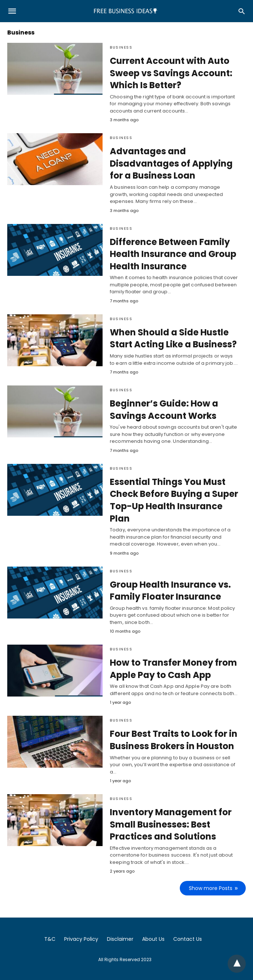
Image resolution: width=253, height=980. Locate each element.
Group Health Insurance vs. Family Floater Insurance (170, 591)
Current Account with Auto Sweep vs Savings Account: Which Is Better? (171, 73)
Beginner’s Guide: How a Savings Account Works (164, 410)
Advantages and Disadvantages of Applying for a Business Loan (171, 163)
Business (121, 47)
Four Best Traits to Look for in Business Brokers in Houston (174, 740)
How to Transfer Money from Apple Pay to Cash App (173, 669)
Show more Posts (211, 888)
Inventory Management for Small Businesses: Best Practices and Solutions (171, 824)
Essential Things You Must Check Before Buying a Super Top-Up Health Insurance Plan (174, 500)
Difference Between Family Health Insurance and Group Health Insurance (173, 254)
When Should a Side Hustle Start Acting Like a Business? (173, 338)
